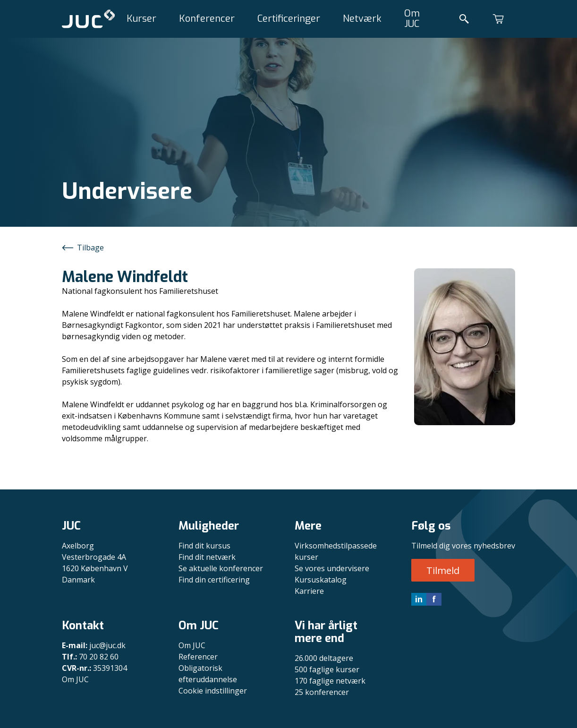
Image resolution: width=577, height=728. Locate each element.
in (419, 599)
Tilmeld (443, 570)
